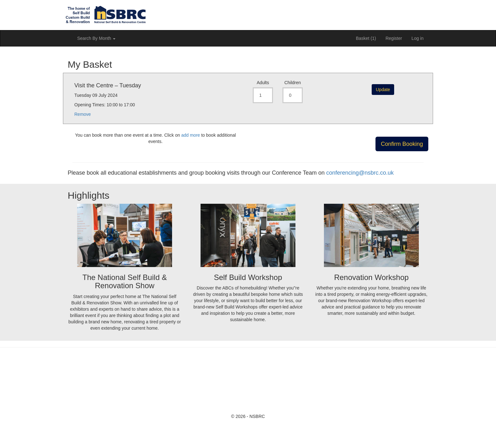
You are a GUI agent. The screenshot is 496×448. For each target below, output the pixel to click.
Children (293, 83)
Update (383, 90)
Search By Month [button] (96, 38)
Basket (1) (366, 38)
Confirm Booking (402, 144)
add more (191, 135)
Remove (83, 114)
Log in (418, 38)
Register (394, 38)
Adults (263, 83)
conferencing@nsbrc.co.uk (360, 173)
